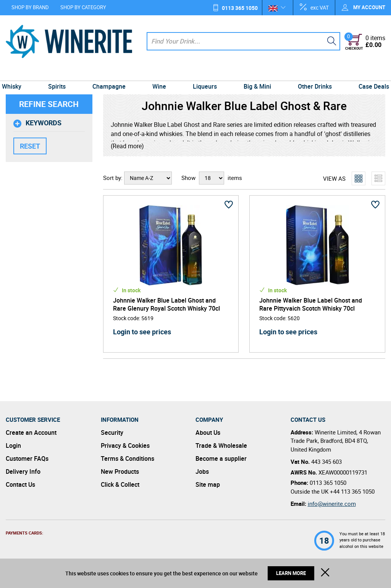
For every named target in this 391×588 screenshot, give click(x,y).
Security (112, 432)
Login (13, 445)
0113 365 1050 (240, 8)
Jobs (202, 471)
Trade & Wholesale (221, 445)
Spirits (61, 73)
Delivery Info (23, 471)
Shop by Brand (30, 7)
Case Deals (368, 73)
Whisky (17, 73)
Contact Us (20, 484)
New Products (120, 471)
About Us (208, 432)
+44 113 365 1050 (352, 491)
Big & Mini (255, 73)
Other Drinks (311, 73)
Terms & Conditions (128, 458)
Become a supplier (221, 458)
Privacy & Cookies (125, 445)
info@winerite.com (332, 504)
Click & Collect (120, 484)
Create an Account (31, 432)
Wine (160, 73)
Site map (208, 484)
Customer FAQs (27, 458)
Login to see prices (142, 332)
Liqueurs (204, 73)
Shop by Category (83, 7)
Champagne (111, 73)
